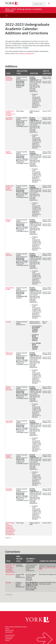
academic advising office (26, 53)
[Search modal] (49, 3)
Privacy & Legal (9, 637)
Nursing (8, 322)
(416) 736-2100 (9, 630)
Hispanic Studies (8, 220)
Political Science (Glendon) (9, 388)
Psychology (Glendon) (9, 422)
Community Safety (10, 635)
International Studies (10, 288)
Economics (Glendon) (9, 118)
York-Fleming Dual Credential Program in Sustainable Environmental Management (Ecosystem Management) (10, 529)
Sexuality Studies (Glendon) (9, 456)
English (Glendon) (9, 152)
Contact (7, 629)
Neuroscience (10, 574)
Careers (7, 640)
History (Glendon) (9, 254)
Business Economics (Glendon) (9, 78)
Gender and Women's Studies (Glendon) (9, 188)
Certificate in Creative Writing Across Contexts (10, 113)
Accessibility (8, 639)
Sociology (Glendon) (9, 490)
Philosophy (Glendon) (9, 354)
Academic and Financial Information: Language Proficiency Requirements (10, 568)
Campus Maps (9, 632)
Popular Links (38, 4)
